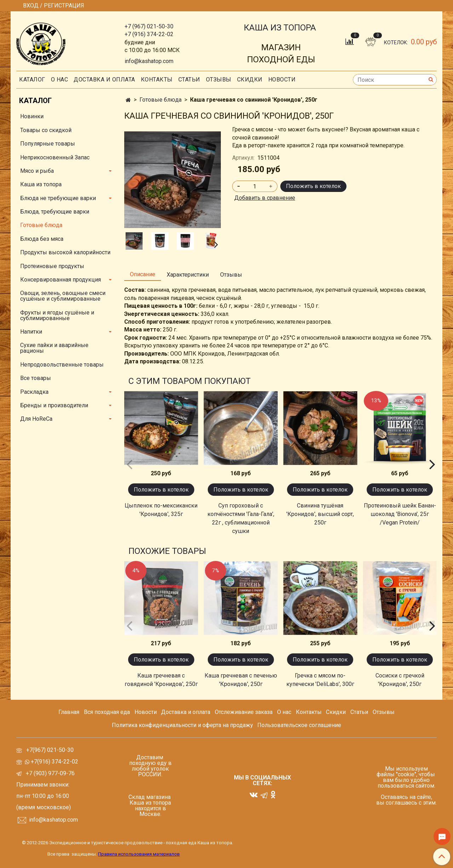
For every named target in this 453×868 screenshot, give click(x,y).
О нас (60, 80)
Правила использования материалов (139, 854)
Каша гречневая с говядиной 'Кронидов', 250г (161, 680)
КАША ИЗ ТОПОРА (280, 28)
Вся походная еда (107, 712)
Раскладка (34, 392)
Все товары (36, 378)
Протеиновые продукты (52, 266)
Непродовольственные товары (62, 365)
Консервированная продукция (61, 280)
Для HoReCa (36, 419)
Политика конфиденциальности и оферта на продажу (182, 725)
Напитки (31, 332)
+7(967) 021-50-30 (51, 750)
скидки (250, 80)
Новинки (32, 116)
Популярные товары (48, 144)
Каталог (32, 80)
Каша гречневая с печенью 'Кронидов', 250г (241, 680)
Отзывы (219, 80)
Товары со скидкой (46, 130)
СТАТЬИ (189, 80)
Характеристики (188, 275)
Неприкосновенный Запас (55, 157)
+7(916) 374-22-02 (54, 762)
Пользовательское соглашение (299, 725)
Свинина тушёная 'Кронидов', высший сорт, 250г (320, 514)
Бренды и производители (54, 405)
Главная (69, 712)
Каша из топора (41, 184)
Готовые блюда (160, 100)
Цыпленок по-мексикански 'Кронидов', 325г (161, 510)
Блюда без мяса (42, 239)
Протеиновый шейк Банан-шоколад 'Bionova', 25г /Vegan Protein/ (400, 514)
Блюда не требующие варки (58, 198)
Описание (143, 274)
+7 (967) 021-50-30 (149, 26)
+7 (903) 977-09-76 (50, 773)
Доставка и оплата (104, 80)
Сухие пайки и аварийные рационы (54, 348)
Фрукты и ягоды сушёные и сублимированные (57, 315)
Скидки (336, 712)
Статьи (359, 712)
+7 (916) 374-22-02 (149, 34)
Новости (282, 80)
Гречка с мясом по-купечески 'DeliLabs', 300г (320, 680)
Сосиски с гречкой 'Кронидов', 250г (400, 680)
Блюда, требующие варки (55, 212)
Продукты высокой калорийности (65, 252)
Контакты (157, 80)
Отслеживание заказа (244, 712)
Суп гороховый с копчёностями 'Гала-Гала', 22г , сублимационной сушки (241, 518)
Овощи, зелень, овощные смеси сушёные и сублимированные (63, 296)
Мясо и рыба (37, 171)
